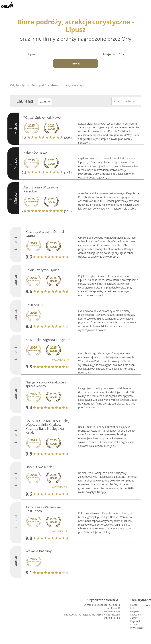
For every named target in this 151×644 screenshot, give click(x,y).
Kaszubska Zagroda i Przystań (48, 340)
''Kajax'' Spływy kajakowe (42, 117)
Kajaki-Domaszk (35, 152)
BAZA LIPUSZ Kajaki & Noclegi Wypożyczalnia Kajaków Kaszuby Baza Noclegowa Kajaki (48, 427)
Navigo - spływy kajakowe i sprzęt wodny (46, 384)
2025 (44, 102)
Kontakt (147, 606)
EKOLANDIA (35, 305)
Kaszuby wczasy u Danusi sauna (45, 233)
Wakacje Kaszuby (39, 551)
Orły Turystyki (18, 85)
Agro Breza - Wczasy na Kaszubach (41, 189)
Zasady (134, 618)
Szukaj (75, 63)
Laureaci (135, 605)
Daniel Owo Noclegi (40, 467)
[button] (46, 360)
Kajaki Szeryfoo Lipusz (42, 270)
